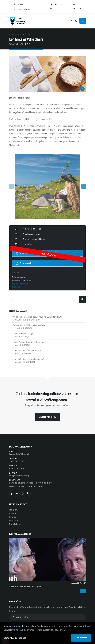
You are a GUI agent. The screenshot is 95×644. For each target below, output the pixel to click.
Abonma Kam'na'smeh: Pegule (23, 335)
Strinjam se (81, 638)
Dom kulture (15, 524)
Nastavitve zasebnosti (15, 638)
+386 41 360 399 (17, 468)
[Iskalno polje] (44, 299)
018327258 (16, 287)
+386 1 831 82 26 (17, 461)
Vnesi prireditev (47, 417)
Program (13, 510)
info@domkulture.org (19, 476)
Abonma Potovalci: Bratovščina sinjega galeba (29, 344)
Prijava (77, 7)
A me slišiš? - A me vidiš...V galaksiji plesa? (28, 360)
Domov (12, 35)
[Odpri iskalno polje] (72, 21)
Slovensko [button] (17, 4)
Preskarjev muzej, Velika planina (36, 239)
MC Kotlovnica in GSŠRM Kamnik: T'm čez (27, 352)
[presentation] (11, 186)
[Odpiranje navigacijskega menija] (83, 21)
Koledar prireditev (23, 35)
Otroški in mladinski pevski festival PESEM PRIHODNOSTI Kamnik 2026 (37, 318)
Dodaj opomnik (24, 263)
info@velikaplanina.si (20, 284)
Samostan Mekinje (22, 9)
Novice (13, 513)
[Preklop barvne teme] (76, 21)
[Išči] (82, 299)
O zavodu (14, 520)
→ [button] (83, 591)
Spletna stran (23, 253)
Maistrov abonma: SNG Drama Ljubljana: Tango (29, 327)
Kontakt (13, 517)
